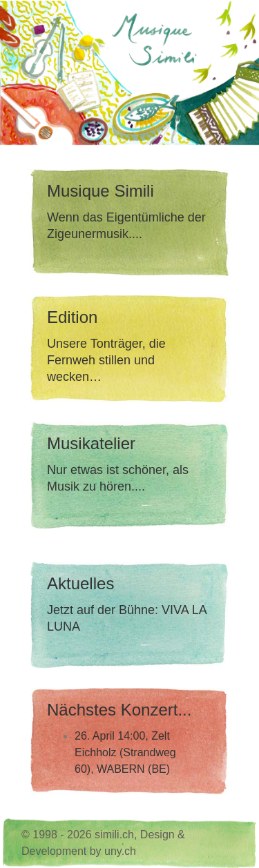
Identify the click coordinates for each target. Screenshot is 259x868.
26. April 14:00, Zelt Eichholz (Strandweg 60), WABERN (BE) (125, 752)
